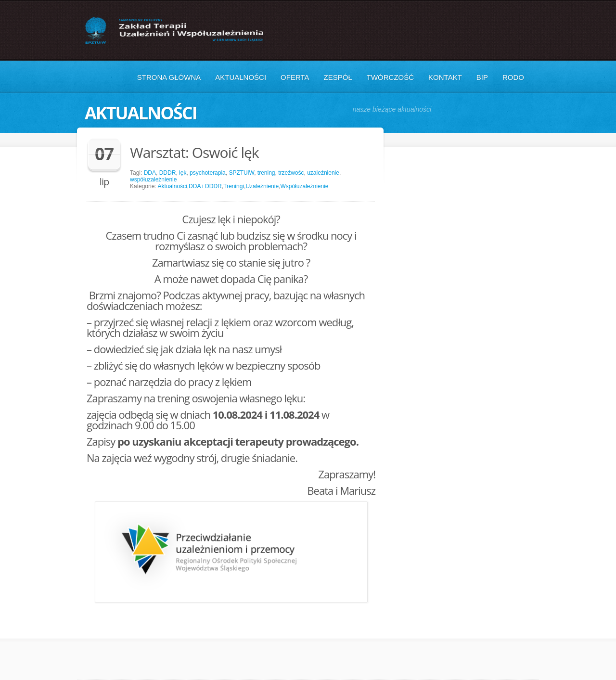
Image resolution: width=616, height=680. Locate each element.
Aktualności (241, 77)
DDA (150, 173)
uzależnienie (323, 173)
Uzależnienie (262, 186)
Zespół (338, 77)
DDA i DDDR (205, 186)
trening (266, 173)
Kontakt (445, 77)
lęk (183, 173)
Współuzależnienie (304, 186)
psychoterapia (208, 173)
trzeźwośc (291, 173)
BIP (482, 77)
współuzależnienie (153, 180)
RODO (513, 77)
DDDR (168, 173)
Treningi (234, 186)
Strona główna (169, 77)
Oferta (295, 77)
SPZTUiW (241, 173)
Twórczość (390, 77)
